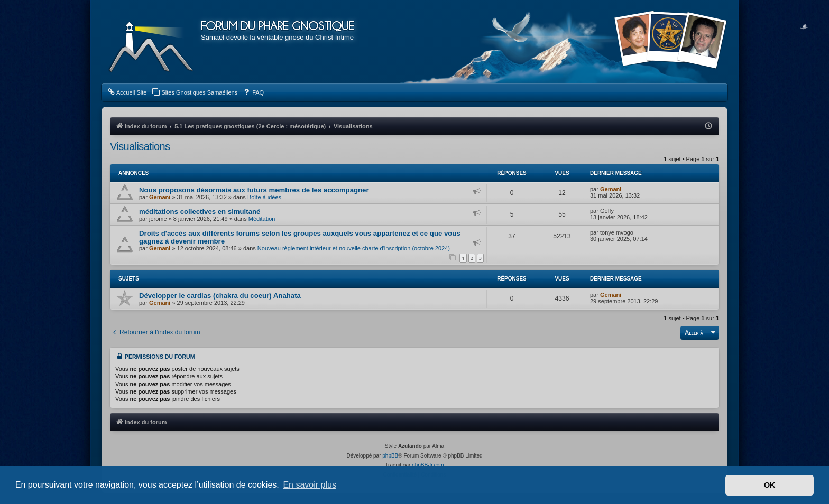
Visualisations (140, 146)
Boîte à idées (264, 197)
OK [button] (770, 485)
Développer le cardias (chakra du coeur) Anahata (220, 296)
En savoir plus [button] (310, 485)
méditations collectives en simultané (200, 212)
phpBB (390, 456)
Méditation (262, 219)
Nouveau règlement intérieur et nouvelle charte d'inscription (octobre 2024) (354, 248)
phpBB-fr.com (428, 465)
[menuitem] (127, 92)
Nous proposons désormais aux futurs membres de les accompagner (254, 190)
